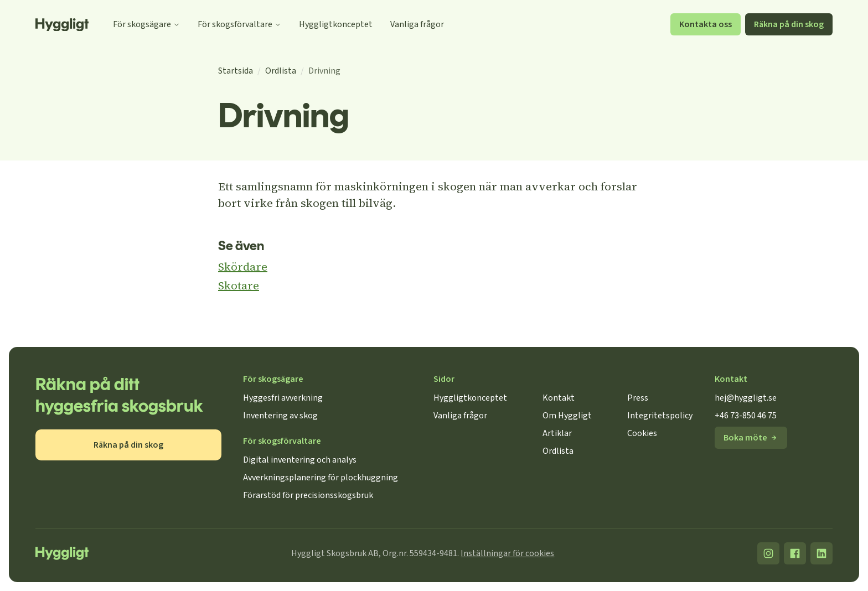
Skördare (243, 267)
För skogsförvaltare (239, 24)
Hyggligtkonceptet (336, 24)
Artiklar (557, 433)
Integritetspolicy (660, 416)
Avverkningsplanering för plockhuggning (321, 478)
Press (638, 398)
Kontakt (559, 398)
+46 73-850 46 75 (746, 416)
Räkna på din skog (789, 24)
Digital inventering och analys (300, 460)
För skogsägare (146, 24)
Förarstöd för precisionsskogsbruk (308, 495)
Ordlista (281, 71)
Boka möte (751, 438)
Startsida (236, 71)
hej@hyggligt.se (746, 398)
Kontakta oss (706, 24)
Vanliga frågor (417, 24)
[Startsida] (62, 25)
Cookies (642, 433)
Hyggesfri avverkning (283, 398)
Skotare (239, 286)
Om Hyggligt (567, 416)
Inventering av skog (280, 416)
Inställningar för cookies (507, 553)
